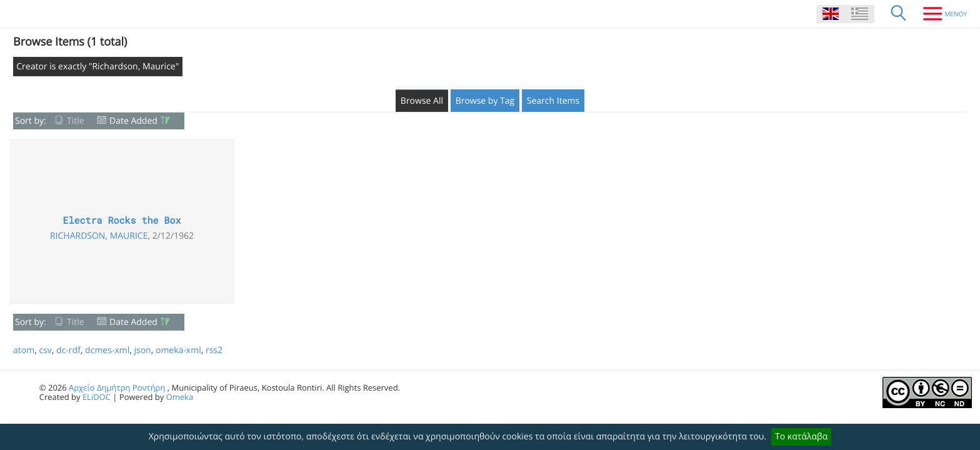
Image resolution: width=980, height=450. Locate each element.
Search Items (553, 101)
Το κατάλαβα (801, 437)
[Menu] (940, 14)
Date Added (133, 121)
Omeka (180, 397)
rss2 (214, 350)
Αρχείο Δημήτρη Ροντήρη (117, 387)
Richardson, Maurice (99, 236)
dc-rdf (68, 350)
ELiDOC (97, 397)
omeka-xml (178, 350)
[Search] (899, 14)
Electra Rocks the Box (122, 221)
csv (45, 350)
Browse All (422, 101)
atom (24, 350)
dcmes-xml (107, 350)
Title (76, 121)
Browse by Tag (485, 101)
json (142, 350)
